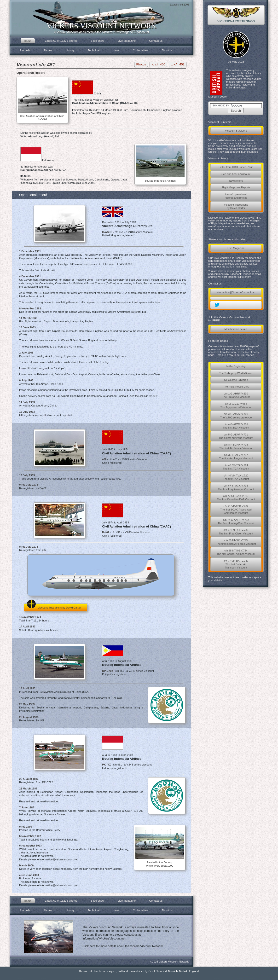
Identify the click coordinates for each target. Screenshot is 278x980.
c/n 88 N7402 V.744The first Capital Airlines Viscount (236, 552)
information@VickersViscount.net (236, 292)
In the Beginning (236, 366)
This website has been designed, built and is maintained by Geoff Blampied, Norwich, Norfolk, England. (139, 971)
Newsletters (236, 181)
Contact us (156, 41)
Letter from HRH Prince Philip (236, 167)
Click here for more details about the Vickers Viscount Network (123, 946)
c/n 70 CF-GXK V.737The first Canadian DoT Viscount (236, 498)
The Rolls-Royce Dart (236, 387)
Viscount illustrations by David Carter (54, 606)
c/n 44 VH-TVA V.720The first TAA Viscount (236, 477)
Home (28, 41)
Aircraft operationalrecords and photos (236, 196)
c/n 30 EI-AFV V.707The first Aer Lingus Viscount (236, 457)
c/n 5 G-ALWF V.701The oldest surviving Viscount (236, 436)
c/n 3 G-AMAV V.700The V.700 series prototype (236, 416)
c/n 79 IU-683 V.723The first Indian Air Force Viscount (236, 542)
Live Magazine (236, 248)
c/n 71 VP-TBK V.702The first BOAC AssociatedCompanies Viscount (236, 510)
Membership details (236, 329)
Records (25, 50)
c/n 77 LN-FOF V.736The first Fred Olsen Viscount (236, 532)
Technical (94, 50)
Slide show (97, 41)
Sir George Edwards (236, 380)
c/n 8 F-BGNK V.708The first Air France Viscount (236, 446)
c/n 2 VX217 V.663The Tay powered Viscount (236, 405)
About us (167, 50)
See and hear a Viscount (236, 174)
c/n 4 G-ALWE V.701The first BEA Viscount (236, 426)
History (70, 50)
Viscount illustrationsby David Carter (236, 206)
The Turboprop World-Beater (236, 373)
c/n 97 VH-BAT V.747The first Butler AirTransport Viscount (236, 564)
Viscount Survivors (236, 131)
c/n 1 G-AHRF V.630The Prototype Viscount (236, 395)
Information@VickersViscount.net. (104, 939)
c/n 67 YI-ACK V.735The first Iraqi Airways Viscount (236, 487)
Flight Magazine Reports (236, 187)
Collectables (140, 50)
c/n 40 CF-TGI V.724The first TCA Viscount (236, 467)
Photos (48, 50)
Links (116, 50)
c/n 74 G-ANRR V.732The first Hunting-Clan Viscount (236, 522)
